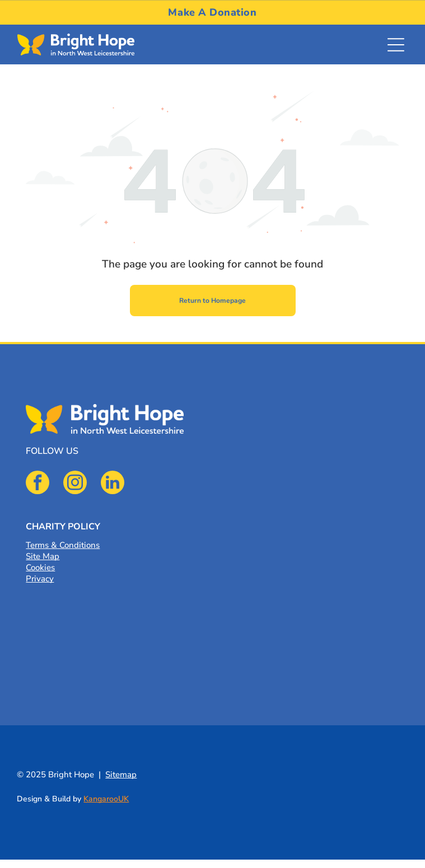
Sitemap (121, 775)
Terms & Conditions (63, 545)
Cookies (40, 567)
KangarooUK (106, 799)
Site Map (43, 556)
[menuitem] (212, 12)
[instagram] (75, 484)
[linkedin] (113, 484)
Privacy (40, 579)
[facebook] (38, 484)
